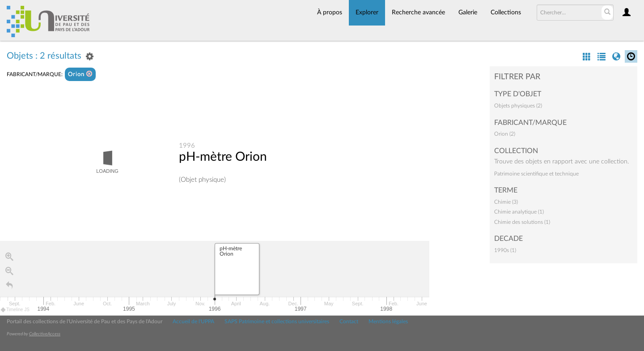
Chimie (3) (506, 202)
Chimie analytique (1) (519, 212)
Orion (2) (505, 134)
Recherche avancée (418, 13)
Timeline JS (15, 310)
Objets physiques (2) (518, 106)
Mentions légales (388, 321)
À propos (330, 13)
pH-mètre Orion (223, 157)
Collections (506, 13)
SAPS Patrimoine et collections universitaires (277, 321)
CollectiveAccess (45, 334)
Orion (80, 74)
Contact (349, 321)
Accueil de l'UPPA (193, 321)
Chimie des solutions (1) (522, 222)
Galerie (468, 13)
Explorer (367, 13)
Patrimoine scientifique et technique (536, 174)
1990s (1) (505, 250)
